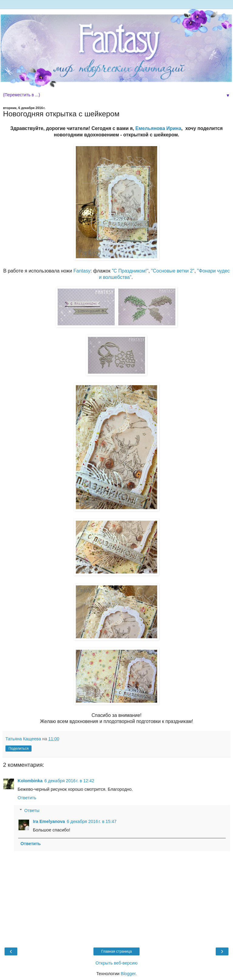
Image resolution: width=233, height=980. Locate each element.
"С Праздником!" (130, 271)
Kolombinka (30, 781)
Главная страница (117, 951)
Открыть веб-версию (116, 963)
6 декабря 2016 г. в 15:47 (92, 821)
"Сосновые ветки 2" (173, 271)
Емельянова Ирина (158, 128)
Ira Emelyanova (49, 821)
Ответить (27, 798)
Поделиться (19, 749)
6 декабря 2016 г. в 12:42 (69, 781)
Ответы (32, 810)
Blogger (128, 974)
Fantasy (82, 271)
